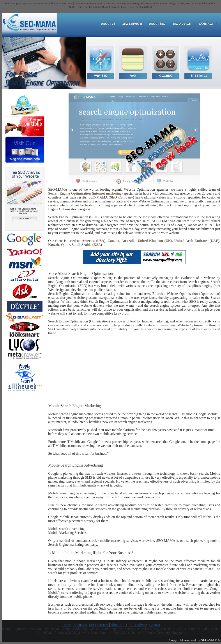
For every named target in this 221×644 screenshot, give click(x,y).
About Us (80, 625)
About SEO (119, 625)
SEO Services (99, 625)
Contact (155, 625)
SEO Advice (138, 625)
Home (66, 625)
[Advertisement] (25, 418)
